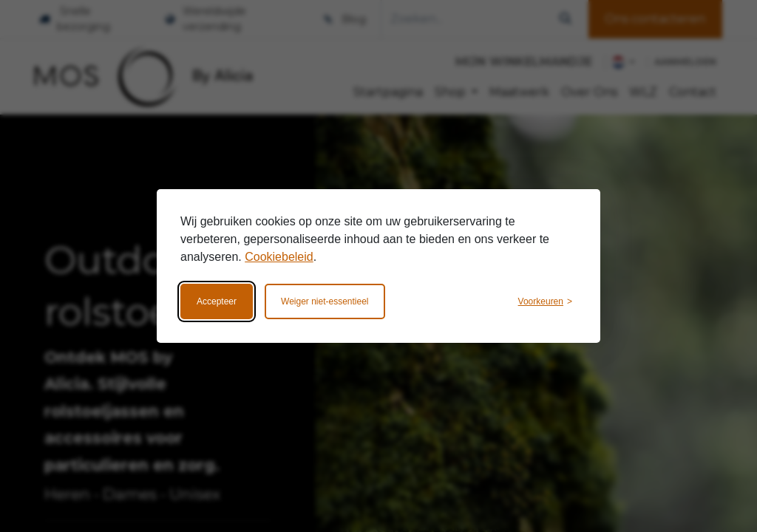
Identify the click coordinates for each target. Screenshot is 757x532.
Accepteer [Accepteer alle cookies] (217, 301)
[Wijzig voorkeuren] (545, 301)
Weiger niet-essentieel (325, 301)
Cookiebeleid (279, 257)
